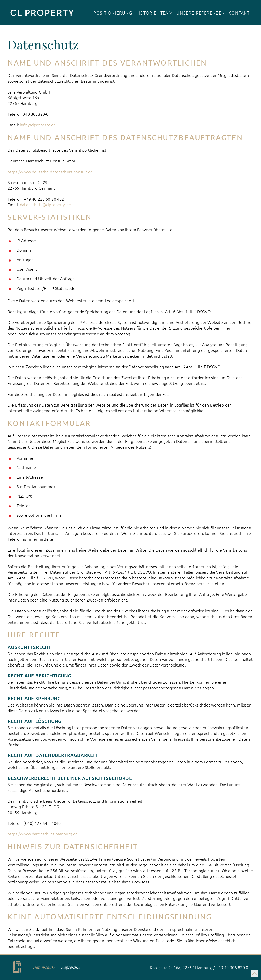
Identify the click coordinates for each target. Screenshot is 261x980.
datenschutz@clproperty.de (45, 204)
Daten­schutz (44, 967)
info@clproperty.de (38, 125)
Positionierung (113, 13)
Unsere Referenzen (201, 13)
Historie (146, 13)
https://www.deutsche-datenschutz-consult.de (50, 172)
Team (167, 13)
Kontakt (239, 13)
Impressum (71, 967)
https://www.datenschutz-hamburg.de (43, 834)
